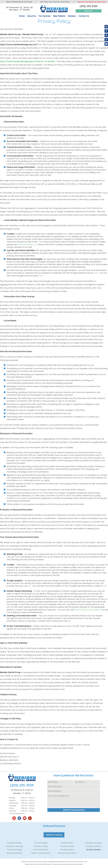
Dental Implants (67, 843)
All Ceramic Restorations (67, 853)
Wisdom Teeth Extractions (41, 853)
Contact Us (84, 16)
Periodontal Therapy (15, 850)
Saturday (13, 811)
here (96, 273)
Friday (12, 808)
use (29, 586)
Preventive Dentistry (15, 843)
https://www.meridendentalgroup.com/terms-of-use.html (28, 61)
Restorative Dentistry (15, 853)
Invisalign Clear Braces (93, 843)
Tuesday (12, 800)
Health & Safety (54, 835)
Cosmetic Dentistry (67, 846)
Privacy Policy (76, 862)
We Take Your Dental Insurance (55, 2)
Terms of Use (84, 862)
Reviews (72, 16)
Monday (12, 798)
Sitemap (45, 862)
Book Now (89, 11)
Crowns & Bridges (41, 843)
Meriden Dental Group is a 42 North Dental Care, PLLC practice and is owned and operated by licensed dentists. (54, 864)
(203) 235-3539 (89, 6)
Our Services (45, 16)
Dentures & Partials (41, 846)
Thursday (13, 806)
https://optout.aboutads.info (88, 610)
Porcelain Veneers (67, 850)
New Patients (59, 16)
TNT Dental (68, 862)
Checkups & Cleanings (15, 846)
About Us (32, 16)
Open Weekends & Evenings (19, 2)
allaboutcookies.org (27, 244)
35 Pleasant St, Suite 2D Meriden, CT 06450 (20, 9)
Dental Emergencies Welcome (92, 2)
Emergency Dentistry (93, 846)
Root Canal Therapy (41, 850)
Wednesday (14, 803)
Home (22, 16)
